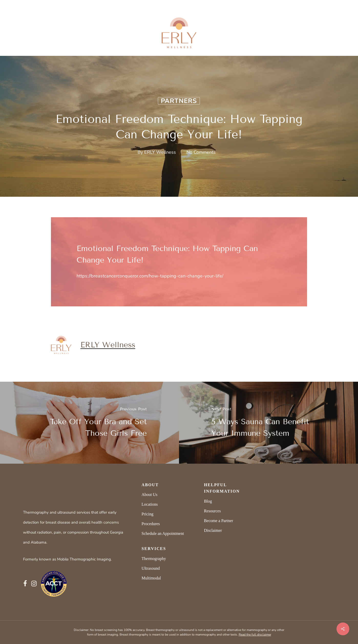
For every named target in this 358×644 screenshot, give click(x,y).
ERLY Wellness (160, 152)
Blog (208, 501)
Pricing (148, 514)
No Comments (201, 152)
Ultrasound (151, 568)
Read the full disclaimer (255, 635)
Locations (150, 504)
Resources (212, 511)
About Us (150, 495)
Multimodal (151, 578)
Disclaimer (213, 530)
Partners (179, 101)
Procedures (151, 524)
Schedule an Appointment (163, 533)
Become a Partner (218, 521)
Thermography (154, 559)
